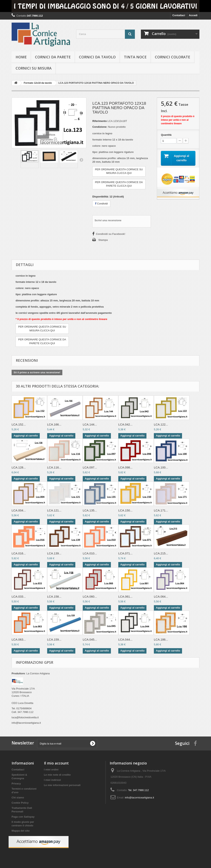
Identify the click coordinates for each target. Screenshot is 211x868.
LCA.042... (125, 424)
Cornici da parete (53, 57)
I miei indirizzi (52, 780)
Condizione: (100, 127)
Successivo (81, 160)
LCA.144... (90, 424)
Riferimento (100, 121)
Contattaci (179, 15)
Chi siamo (18, 798)
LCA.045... (90, 639)
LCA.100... (161, 467)
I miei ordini (51, 770)
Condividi (101, 204)
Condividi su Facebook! (111, 234)
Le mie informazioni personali (62, 785)
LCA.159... (54, 639)
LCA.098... (125, 467)
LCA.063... (19, 639)
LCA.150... (125, 510)
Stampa (103, 240)
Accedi (193, 15)
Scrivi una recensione (108, 220)
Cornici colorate (173, 57)
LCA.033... (19, 596)
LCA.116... (54, 467)
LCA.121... (54, 510)
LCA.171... (161, 510)
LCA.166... (54, 424)
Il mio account (56, 763)
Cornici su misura (34, 68)
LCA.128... (19, 467)
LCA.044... (125, 639)
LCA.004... (19, 510)
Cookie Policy (20, 803)
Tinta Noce (135, 57)
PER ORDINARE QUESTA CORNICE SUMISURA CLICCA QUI (119, 171)
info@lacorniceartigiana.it (139, 798)
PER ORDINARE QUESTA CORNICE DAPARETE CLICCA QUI (119, 184)
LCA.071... (125, 553)
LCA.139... (54, 553)
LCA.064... (161, 596)
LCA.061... (125, 596)
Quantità (166, 135)
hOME (21, 57)
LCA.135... (90, 510)
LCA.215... (161, 553)
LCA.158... (54, 596)
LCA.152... (19, 424)
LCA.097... (90, 467)
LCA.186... (161, 639)
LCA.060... (90, 596)
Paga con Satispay (23, 817)
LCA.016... (19, 553)
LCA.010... (90, 553)
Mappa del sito (21, 831)
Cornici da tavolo (97, 57)
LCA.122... (161, 424)
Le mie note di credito (57, 775)
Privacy (16, 784)
